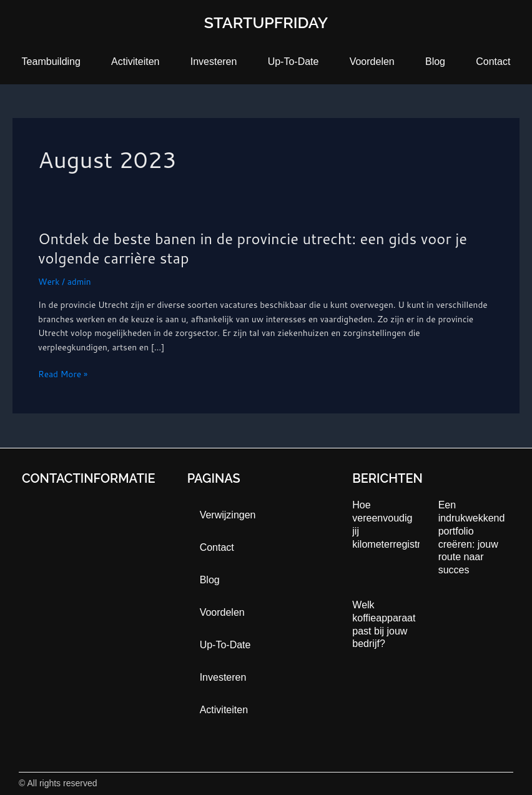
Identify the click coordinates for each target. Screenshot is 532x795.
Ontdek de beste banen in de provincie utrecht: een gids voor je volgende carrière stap (253, 248)
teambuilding (51, 62)
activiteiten (135, 62)
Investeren (214, 62)
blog (435, 62)
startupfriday (266, 22)
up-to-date (293, 62)
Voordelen (372, 62)
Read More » (63, 374)
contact (493, 62)
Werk (49, 281)
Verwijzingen (228, 515)
